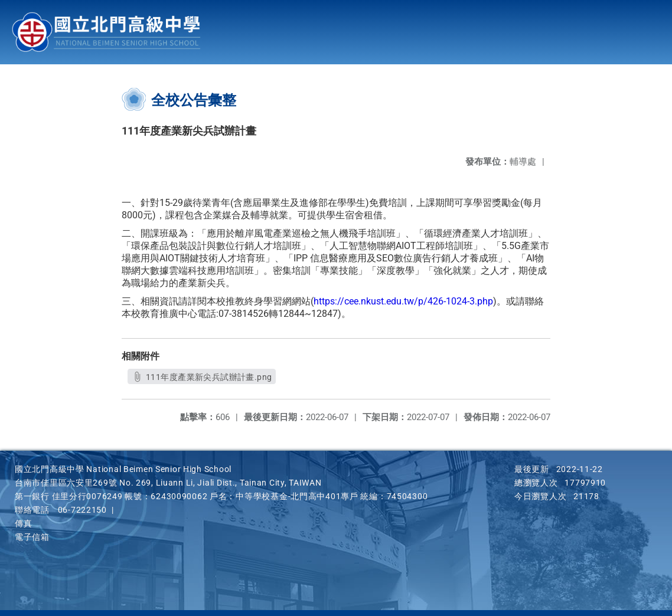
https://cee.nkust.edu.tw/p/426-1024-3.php (403, 301)
